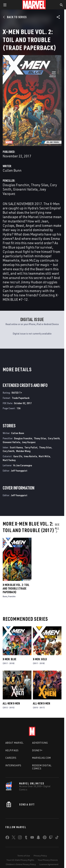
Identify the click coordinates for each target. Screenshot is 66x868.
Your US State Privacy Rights (20, 860)
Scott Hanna (16, 447)
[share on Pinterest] (45, 838)
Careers (11, 758)
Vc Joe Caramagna (23, 465)
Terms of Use (24, 856)
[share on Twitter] (14, 838)
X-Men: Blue (9, 659)
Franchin (12, 596)
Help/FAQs (12, 750)
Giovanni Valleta (25, 189)
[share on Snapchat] (38, 838)
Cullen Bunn (12, 170)
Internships (13, 765)
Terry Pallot (31, 447)
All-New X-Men (11, 703)
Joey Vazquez (29, 442)
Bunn (5, 596)
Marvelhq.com (41, 758)
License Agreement (49, 864)
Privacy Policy (40, 856)
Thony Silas (40, 185)
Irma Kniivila (30, 456)
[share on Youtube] (32, 838)
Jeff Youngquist (19, 471)
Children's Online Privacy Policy (21, 864)
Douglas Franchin (16, 185)
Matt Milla (44, 456)
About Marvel (14, 743)
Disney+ (37, 750)
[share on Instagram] (20, 838)
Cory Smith (54, 438)
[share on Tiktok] (57, 838)
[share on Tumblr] (26, 838)
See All (57, 528)
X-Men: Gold (40, 659)
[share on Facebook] (7, 838)
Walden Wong (23, 451)
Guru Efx (18, 456)
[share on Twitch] (51, 838)
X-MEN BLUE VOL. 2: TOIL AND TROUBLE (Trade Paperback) (16, 588)
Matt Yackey (9, 460)
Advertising (40, 743)
